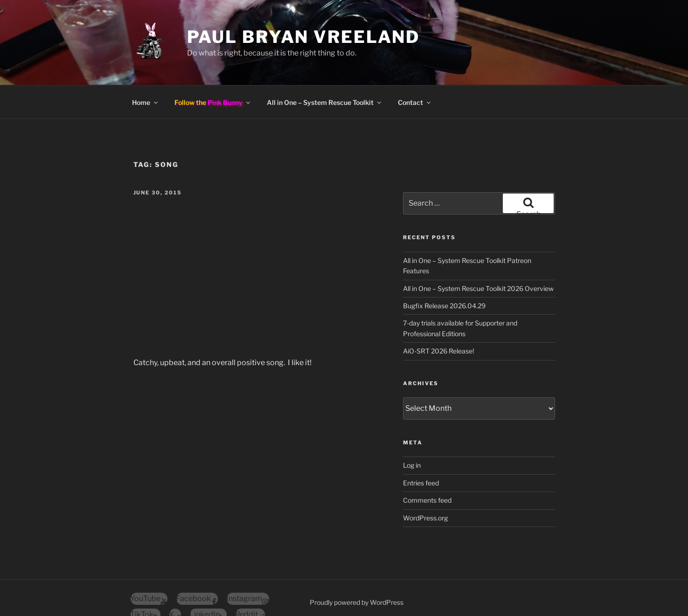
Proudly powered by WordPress (357, 569)
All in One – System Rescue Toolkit (325, 69)
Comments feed (427, 467)
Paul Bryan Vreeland (304, 37)
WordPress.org (425, 484)
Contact (415, 69)
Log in (412, 432)
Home (146, 69)
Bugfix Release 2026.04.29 (444, 272)
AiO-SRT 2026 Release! (438, 317)
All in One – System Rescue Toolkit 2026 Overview (478, 255)
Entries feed (421, 449)
